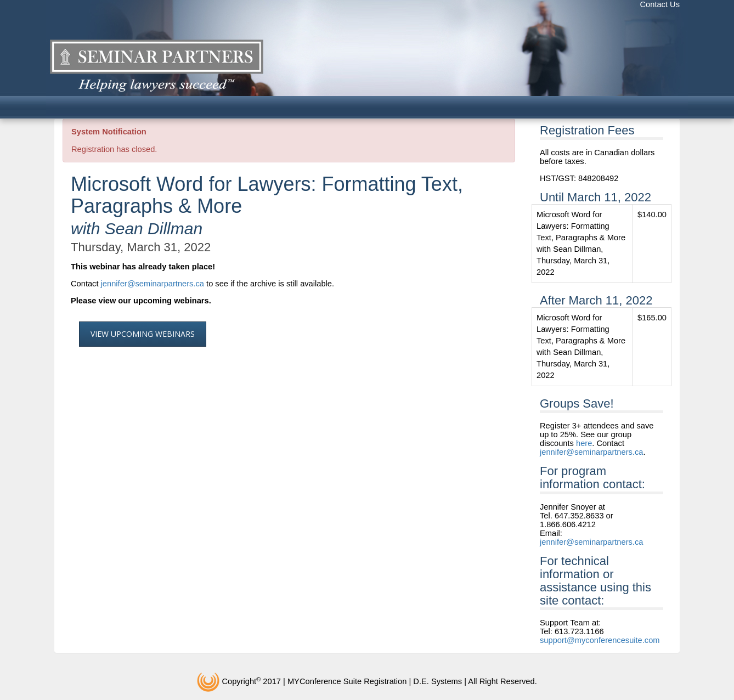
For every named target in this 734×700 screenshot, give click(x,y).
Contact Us (660, 4)
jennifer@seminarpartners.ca (153, 284)
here (584, 443)
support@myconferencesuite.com (600, 640)
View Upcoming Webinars (143, 334)
